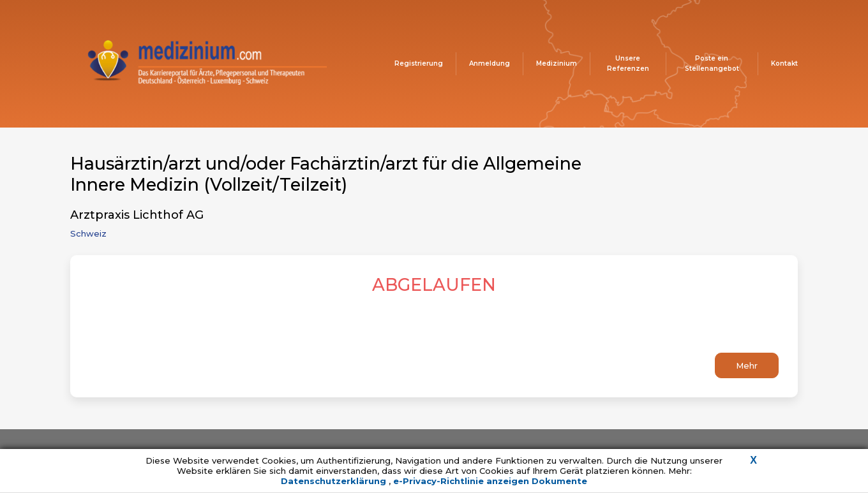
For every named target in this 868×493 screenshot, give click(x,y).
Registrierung (419, 63)
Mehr (747, 365)
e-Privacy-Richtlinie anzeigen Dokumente (490, 481)
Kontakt (784, 63)
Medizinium (557, 63)
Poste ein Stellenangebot (712, 63)
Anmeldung (490, 63)
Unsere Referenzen (628, 63)
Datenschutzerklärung (335, 481)
